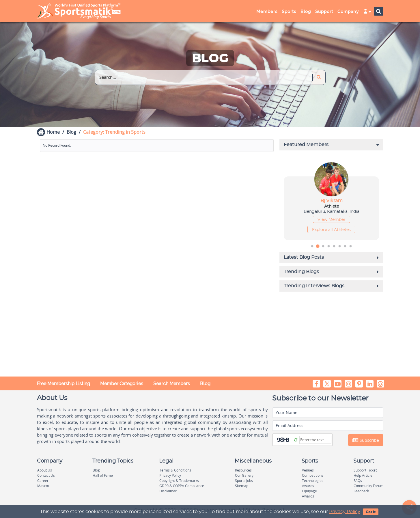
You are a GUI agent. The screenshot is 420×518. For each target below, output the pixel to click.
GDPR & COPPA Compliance (182, 486)
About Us (45, 470)
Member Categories (122, 384)
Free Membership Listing (64, 384)
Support (324, 12)
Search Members (172, 384)
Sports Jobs (244, 481)
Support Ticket (365, 470)
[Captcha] (315, 440)
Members (267, 12)
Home (53, 132)
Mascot (43, 486)
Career (43, 481)
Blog (306, 12)
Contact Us (46, 475)
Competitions (313, 475)
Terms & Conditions (175, 470)
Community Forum (368, 486)
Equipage (309, 491)
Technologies (313, 481)
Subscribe (366, 440)
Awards (308, 486)
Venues (308, 470)
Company (348, 12)
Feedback (361, 491)
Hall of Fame (103, 475)
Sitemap (242, 486)
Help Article (363, 475)
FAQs (358, 481)
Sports (289, 12)
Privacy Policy (345, 512)
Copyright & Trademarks (179, 481)
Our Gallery (244, 475)
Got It (371, 512)
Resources (243, 470)
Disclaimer (168, 491)
